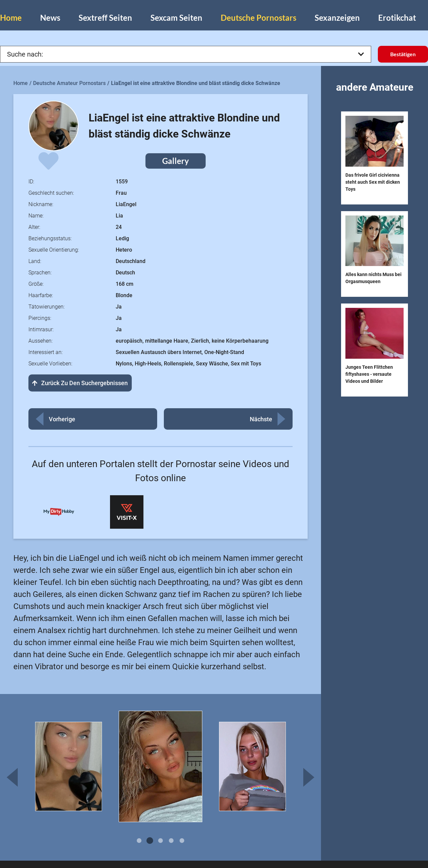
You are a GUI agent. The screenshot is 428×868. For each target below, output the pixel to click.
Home (11, 18)
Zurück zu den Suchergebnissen (80, 383)
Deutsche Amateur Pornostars (69, 83)
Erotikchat (397, 18)
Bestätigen (403, 54)
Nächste (261, 419)
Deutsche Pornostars (258, 18)
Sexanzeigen (337, 18)
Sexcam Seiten (176, 18)
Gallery (176, 161)
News (50, 18)
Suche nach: (186, 54)
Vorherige (62, 419)
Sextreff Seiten (105, 18)
